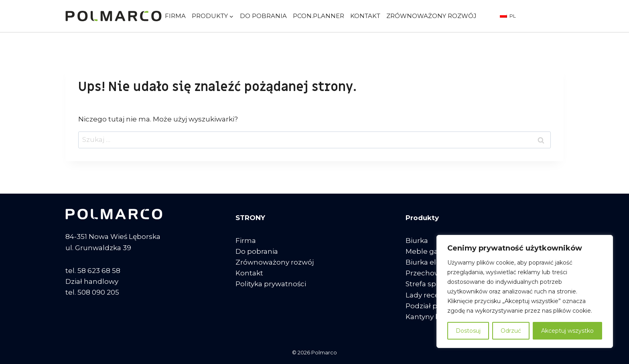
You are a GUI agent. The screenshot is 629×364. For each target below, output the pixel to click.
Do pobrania (263, 16)
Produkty (422, 218)
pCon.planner (319, 16)
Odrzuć (511, 331)
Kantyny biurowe (435, 317)
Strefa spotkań (431, 284)
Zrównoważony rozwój (431, 16)
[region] (525, 291)
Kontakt (365, 16)
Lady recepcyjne (434, 295)
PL (508, 16)
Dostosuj (468, 331)
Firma (175, 16)
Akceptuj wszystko (567, 331)
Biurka (417, 241)
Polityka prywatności (271, 284)
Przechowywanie (435, 273)
